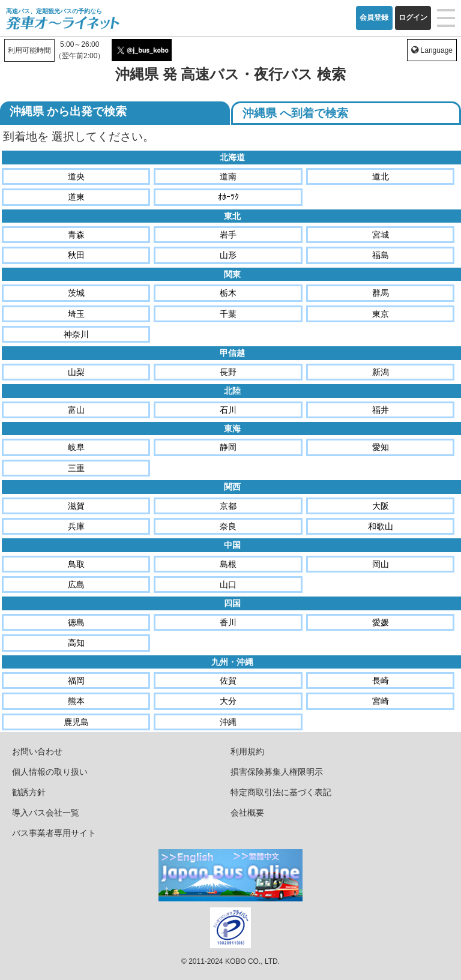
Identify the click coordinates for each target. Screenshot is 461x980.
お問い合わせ (37, 751)
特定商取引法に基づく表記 (281, 792)
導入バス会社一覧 (46, 813)
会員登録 (374, 17)
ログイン (413, 17)
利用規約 (247, 751)
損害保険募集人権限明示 (277, 772)
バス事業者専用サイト (54, 833)
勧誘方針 (29, 792)
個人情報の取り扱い (50, 772)
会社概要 (247, 813)
